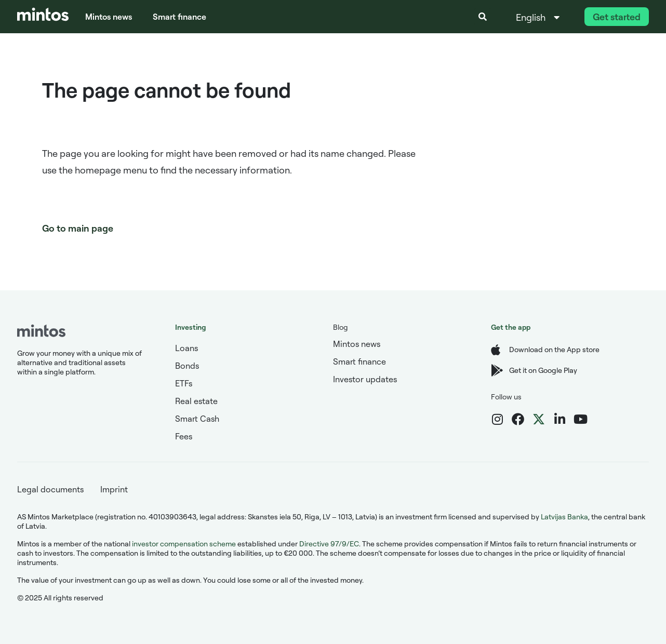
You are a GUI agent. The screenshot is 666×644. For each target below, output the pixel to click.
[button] (483, 17)
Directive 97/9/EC (329, 544)
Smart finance (179, 17)
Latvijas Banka (564, 516)
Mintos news (109, 17)
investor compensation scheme (184, 544)
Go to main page (78, 228)
